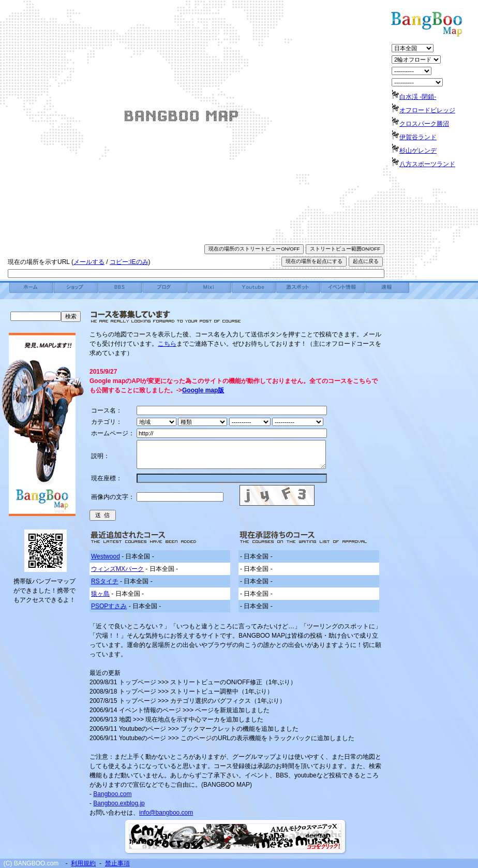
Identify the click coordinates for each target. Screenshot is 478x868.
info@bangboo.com (166, 813)
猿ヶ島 (100, 594)
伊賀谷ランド (418, 137)
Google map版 (203, 390)
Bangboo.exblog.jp (119, 803)
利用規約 (83, 863)
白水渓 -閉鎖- (418, 97)
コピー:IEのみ (129, 262)
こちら (167, 344)
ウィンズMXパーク (117, 569)
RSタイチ (105, 581)
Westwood (106, 556)
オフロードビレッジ (427, 110)
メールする (89, 262)
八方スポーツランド (427, 164)
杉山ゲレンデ (418, 151)
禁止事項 (117, 863)
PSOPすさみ (109, 606)
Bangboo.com (112, 794)
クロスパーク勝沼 (424, 124)
